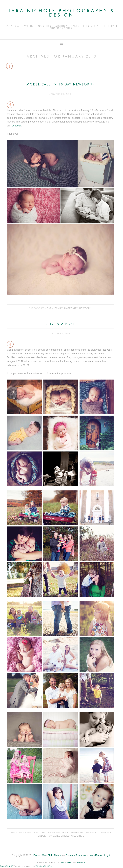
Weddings (78, 836)
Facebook (16, 126)
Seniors (106, 832)
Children (41, 832)
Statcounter (6, 866)
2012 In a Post (60, 324)
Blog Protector (66, 862)
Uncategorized (59, 836)
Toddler (42, 836)
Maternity (71, 308)
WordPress (96, 855)
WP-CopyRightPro (44, 866)
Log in (108, 855)
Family (59, 308)
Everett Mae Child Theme (47, 855)
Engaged (54, 832)
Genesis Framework (77, 855)
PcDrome (81, 862)
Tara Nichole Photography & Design (61, 13)
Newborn (85, 308)
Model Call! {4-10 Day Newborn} (60, 85)
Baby (50, 308)
